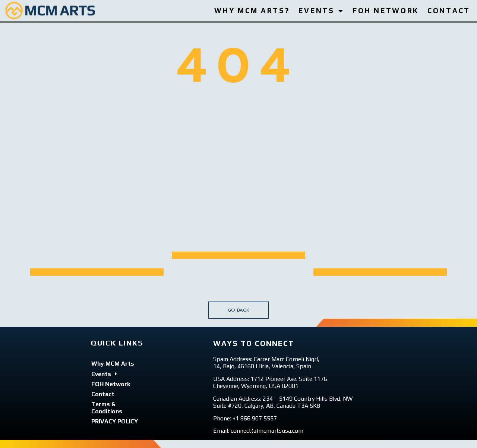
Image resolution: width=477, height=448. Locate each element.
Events (104, 374)
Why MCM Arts (113, 364)
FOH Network (111, 384)
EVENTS (321, 11)
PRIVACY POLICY (115, 421)
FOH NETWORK (386, 10)
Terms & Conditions (107, 408)
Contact (103, 394)
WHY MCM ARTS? (252, 10)
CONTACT (449, 10)
